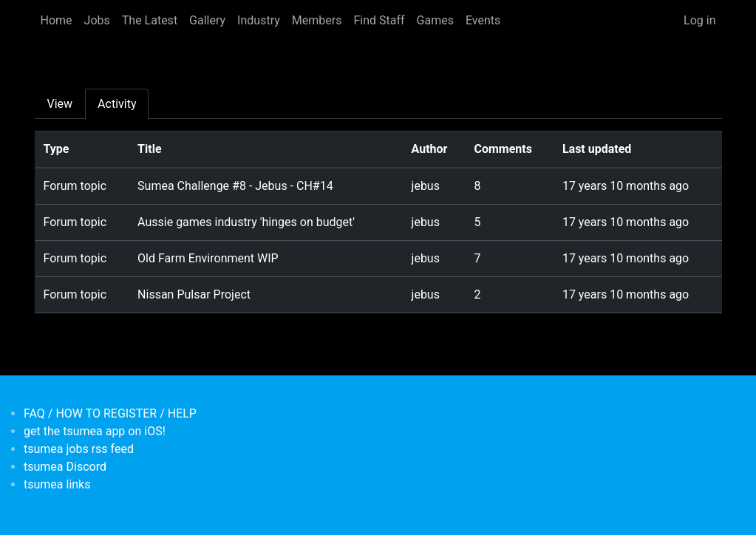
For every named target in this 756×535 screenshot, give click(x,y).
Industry (259, 20)
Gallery (207, 20)
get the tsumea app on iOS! (95, 431)
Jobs (97, 20)
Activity (117, 104)
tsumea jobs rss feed (79, 449)
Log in (699, 20)
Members (317, 20)
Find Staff (379, 20)
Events (483, 20)
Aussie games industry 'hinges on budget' (246, 222)
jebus (426, 186)
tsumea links (57, 484)
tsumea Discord (65, 467)
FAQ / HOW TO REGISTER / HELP (110, 413)
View (60, 104)
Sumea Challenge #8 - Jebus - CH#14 (235, 186)
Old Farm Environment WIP (208, 258)
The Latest (150, 20)
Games (435, 20)
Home (57, 20)
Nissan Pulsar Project (194, 294)
